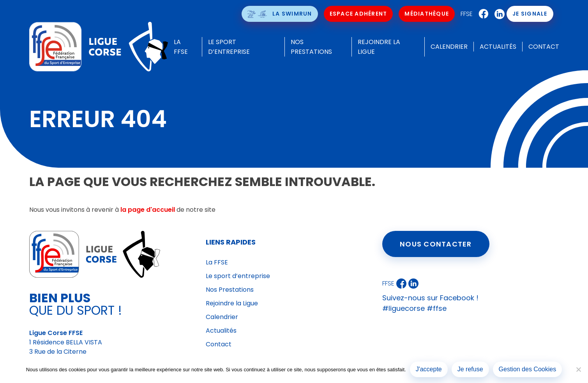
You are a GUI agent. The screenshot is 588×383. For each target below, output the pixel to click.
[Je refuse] (578, 369)
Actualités (498, 47)
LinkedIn (498, 14)
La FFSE (217, 262)
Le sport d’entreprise (238, 276)
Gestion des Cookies (528, 369)
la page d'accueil (148, 210)
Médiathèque (427, 14)
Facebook (482, 14)
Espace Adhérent (358, 14)
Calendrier (449, 47)
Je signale (530, 14)
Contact (544, 47)
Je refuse (470, 369)
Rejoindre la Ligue (232, 303)
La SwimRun (292, 14)
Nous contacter (436, 244)
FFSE (467, 14)
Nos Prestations (230, 290)
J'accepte (429, 369)
